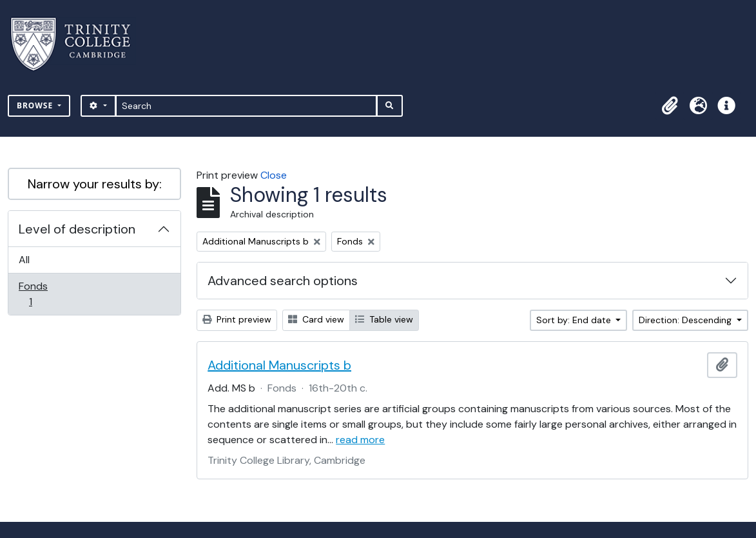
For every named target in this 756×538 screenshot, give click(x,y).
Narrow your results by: (95, 184)
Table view (384, 319)
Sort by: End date (575, 320)
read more (360, 440)
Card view (316, 319)
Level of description (77, 229)
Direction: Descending (686, 320)
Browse (36, 105)
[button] (670, 106)
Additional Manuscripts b (279, 365)
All (24, 260)
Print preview (237, 319)
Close (274, 175)
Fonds (39, 294)
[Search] (247, 106)
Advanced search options (283, 281)
